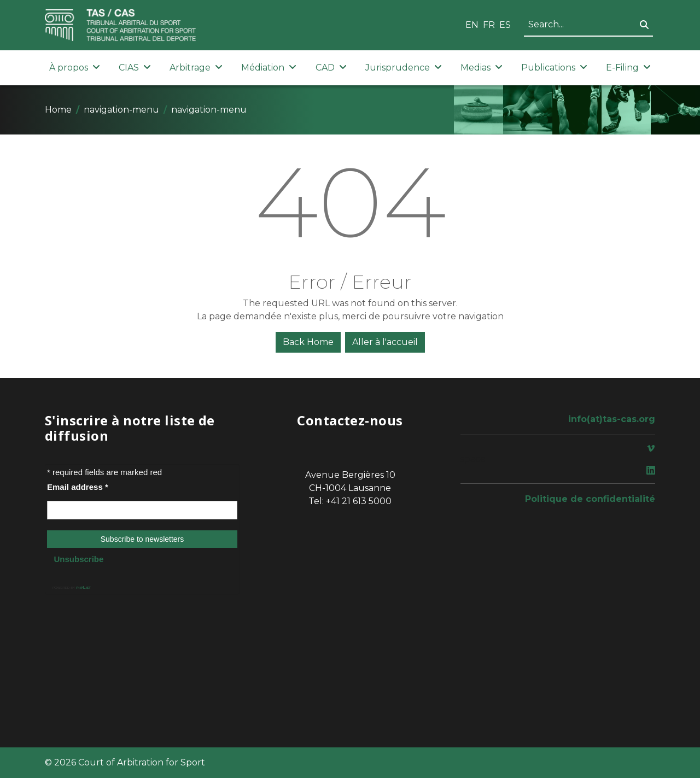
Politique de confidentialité (590, 499)
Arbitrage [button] (196, 68)
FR (489, 25)
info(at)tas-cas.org (612, 419)
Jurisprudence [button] (404, 68)
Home (58, 110)
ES (505, 25)
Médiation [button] (269, 68)
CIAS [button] (135, 68)
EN (472, 25)
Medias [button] (482, 68)
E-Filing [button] (628, 68)
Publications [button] (554, 68)
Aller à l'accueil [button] (385, 342)
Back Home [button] (308, 342)
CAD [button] (331, 68)
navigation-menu (121, 110)
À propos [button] (75, 68)
